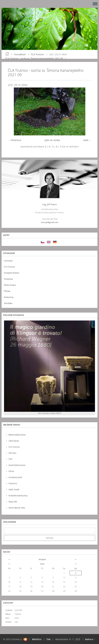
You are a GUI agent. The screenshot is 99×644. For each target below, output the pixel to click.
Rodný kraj (9, 297)
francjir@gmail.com (50, 222)
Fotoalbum (20, 54)
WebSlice (37, 639)
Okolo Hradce (10, 285)
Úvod (7, 54)
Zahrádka (8, 303)
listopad (42, 559)
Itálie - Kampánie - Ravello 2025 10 (49, 413)
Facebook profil (15, 477)
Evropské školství (12, 273)
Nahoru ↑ (90, 639)
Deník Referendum (17, 465)
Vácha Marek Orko (17, 508)
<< (9, 559)
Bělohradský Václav (17, 435)
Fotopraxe (8, 279)
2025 (42, 564)
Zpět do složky (52, 140)
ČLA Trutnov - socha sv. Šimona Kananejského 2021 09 (34, 58)
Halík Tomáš (14, 490)
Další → (87, 140)
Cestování (8, 261)
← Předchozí (14, 140)
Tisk (48, 639)
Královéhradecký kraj (18, 496)
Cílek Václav (14, 441)
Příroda (7, 291)
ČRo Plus (12, 453)
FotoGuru (13, 483)
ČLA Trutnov (37, 54)
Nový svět (13, 502)
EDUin (11, 471)
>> (76, 559)
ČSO (10, 459)
